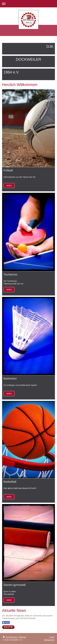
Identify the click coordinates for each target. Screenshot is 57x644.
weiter (9, 186)
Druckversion (10, 637)
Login (52, 637)
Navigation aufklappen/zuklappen (28, 4)
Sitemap (22, 637)
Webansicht (49, 640)
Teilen (6, 623)
